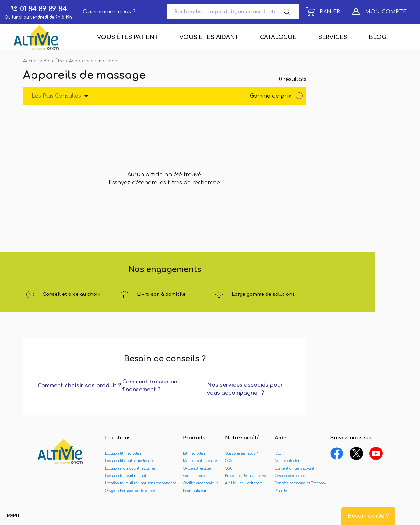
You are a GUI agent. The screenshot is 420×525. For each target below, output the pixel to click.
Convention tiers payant (294, 468)
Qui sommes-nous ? (109, 12)
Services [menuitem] (333, 37)
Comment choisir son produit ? (79, 386)
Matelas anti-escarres (201, 461)
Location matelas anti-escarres (130, 468)
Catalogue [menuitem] (278, 37)
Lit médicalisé (194, 454)
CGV (229, 461)
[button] (13, 516)
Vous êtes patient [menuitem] (127, 37)
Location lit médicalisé (123, 454)
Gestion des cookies (291, 476)
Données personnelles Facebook (301, 483)
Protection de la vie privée (246, 476)
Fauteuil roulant (197, 476)
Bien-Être (54, 61)
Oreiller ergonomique (201, 483)
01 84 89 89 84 (39, 9)
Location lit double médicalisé (129, 461)
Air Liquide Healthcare (244, 483)
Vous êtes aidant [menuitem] (209, 37)
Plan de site (284, 491)
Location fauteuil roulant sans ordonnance (140, 483)
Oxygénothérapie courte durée (130, 491)
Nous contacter (287, 461)
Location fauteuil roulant (126, 476)
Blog (377, 37)
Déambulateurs (196, 491)
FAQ (278, 454)
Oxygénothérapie (197, 468)
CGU (229, 468)
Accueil (31, 61)
